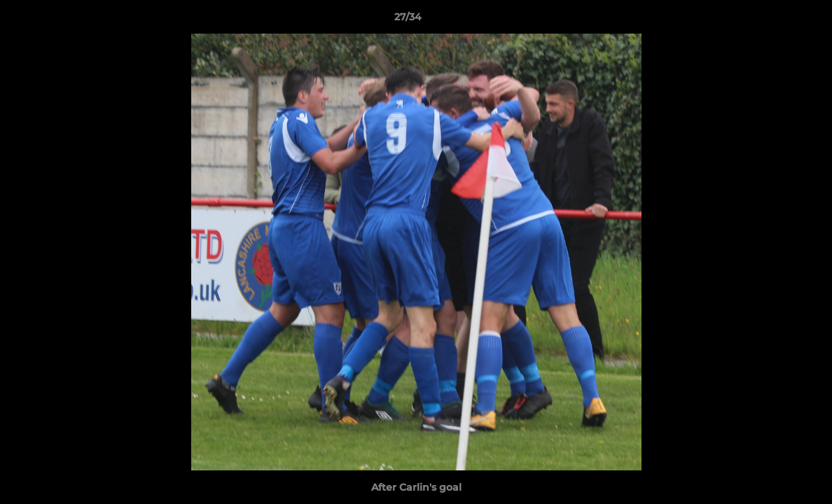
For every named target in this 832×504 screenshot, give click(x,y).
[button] (773, 20)
